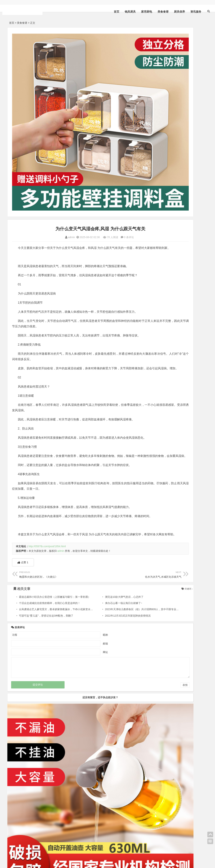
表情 (145, 672)
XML (17, 856)
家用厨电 (141, 12)
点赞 (23, 549)
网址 (85, 639)
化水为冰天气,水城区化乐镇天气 (111, 561)
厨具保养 (174, 12)
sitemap (35, 856)
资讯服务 (191, 12)
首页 (111, 12)
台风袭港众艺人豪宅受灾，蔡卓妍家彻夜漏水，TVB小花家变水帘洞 (57, 596)
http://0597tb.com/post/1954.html (47, 533)
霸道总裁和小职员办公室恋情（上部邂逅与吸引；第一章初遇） (55, 584)
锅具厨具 (125, 12)
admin (51, 197)
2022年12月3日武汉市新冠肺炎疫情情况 (108, 603)
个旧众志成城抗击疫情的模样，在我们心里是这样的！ (50, 590)
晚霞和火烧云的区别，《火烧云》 (50, 561)
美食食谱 (158, 12)
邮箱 (85, 630)
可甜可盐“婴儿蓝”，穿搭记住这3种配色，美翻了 (46, 603)
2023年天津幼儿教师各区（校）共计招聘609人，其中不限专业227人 (125, 596)
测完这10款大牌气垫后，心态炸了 (105, 584)
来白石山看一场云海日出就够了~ (104, 590)
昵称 (85, 622)
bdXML (46, 856)
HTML (25, 856)
